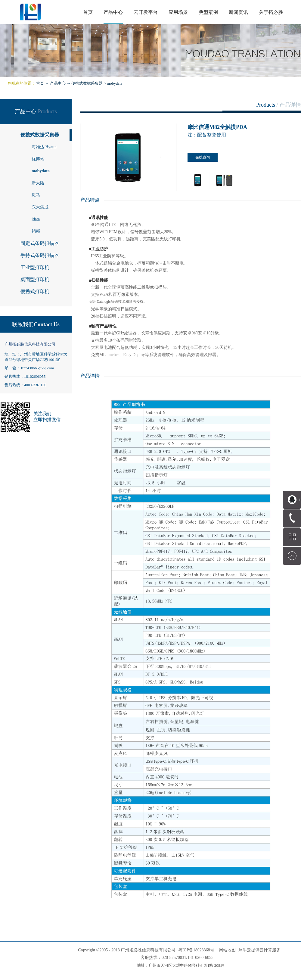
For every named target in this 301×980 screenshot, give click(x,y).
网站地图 (226, 950)
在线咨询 (203, 157)
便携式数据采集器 (87, 83)
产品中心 (58, 83)
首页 (88, 12)
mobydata (115, 83)
